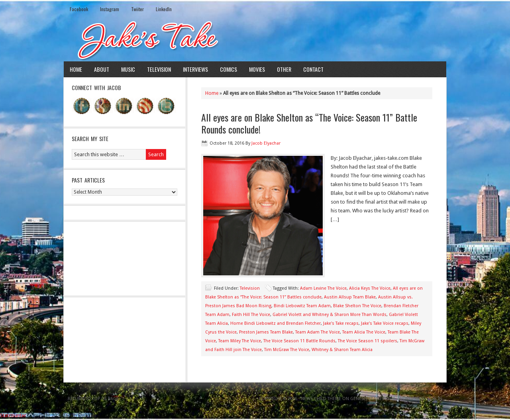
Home (76, 69)
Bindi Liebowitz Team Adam (302, 306)
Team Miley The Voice (240, 341)
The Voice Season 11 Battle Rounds (299, 341)
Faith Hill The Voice (251, 315)
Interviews (195, 69)
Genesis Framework (373, 399)
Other (284, 69)
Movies (257, 69)
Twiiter (137, 9)
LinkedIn (164, 9)
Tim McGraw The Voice (287, 350)
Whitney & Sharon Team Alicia (342, 350)
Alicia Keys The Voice (370, 288)
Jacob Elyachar (266, 143)
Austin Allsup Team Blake (350, 297)
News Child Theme (321, 399)
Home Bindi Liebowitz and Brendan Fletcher (276, 323)
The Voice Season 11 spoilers (368, 341)
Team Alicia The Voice (364, 332)
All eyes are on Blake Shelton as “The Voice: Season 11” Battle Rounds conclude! (309, 123)
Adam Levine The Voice (323, 288)
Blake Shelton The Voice (357, 306)
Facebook (79, 9)
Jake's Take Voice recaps (385, 323)
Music (128, 69)
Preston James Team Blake (266, 332)
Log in (435, 399)
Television (159, 69)
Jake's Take (255, 39)
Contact (313, 69)
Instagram (110, 9)
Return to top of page (93, 399)
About (102, 69)
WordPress (411, 399)
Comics (229, 69)
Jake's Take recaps (341, 323)
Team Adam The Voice (318, 332)
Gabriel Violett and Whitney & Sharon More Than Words (330, 315)
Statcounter (13, 415)
